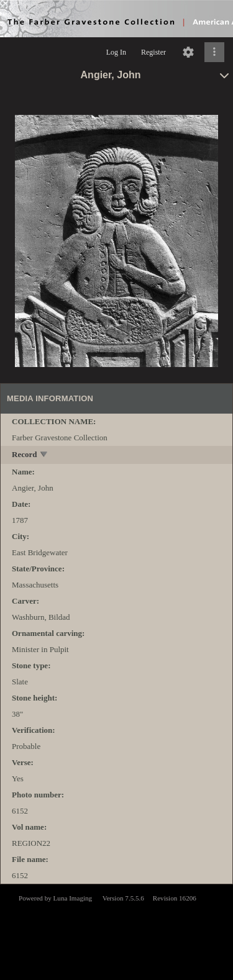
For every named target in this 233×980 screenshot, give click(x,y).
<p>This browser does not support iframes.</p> (116, 931)
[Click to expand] (214, 52)
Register (153, 52)
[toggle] (44, 456)
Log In (116, 52)
